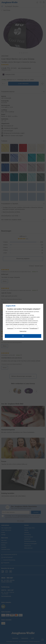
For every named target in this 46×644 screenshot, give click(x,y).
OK (23, 336)
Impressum (10, 328)
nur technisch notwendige (22, 328)
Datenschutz (23, 331)
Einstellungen (34, 328)
